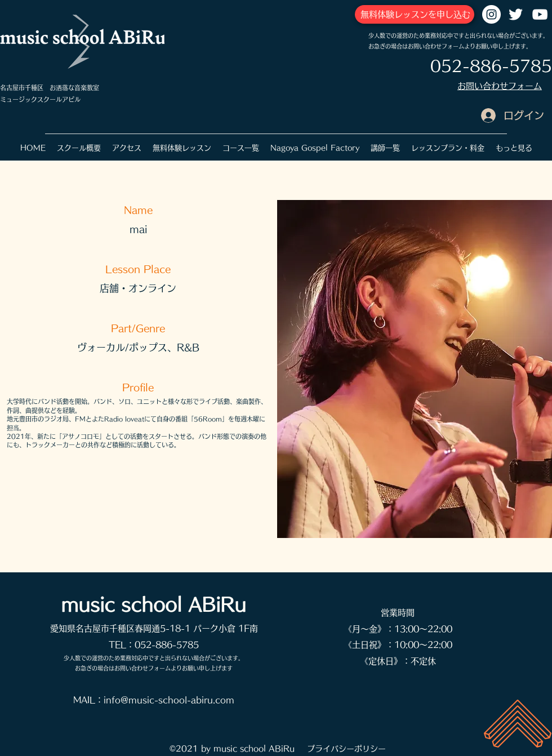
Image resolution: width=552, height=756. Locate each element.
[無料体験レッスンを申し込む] (415, 14)
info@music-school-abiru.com (169, 700)
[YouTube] (540, 14)
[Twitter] (516, 14)
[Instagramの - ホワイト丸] (491, 14)
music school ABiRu (153, 604)
